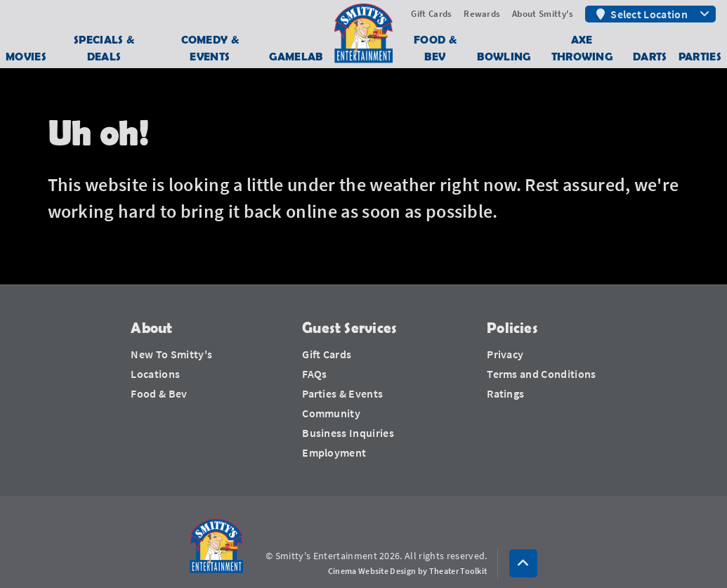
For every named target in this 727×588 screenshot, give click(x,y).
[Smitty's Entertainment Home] (216, 547)
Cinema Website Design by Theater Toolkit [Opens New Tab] (408, 571)
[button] (523, 563)
